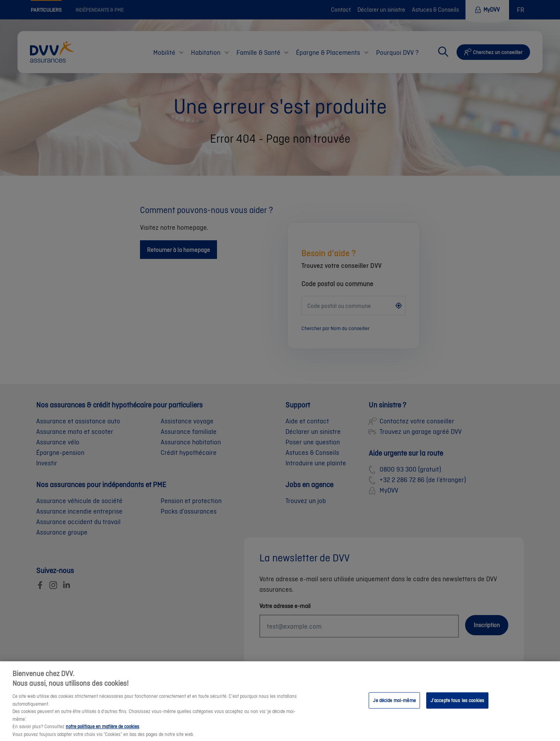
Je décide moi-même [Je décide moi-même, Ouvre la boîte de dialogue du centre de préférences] (394, 706)
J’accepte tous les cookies (457, 706)
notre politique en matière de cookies (102, 732)
